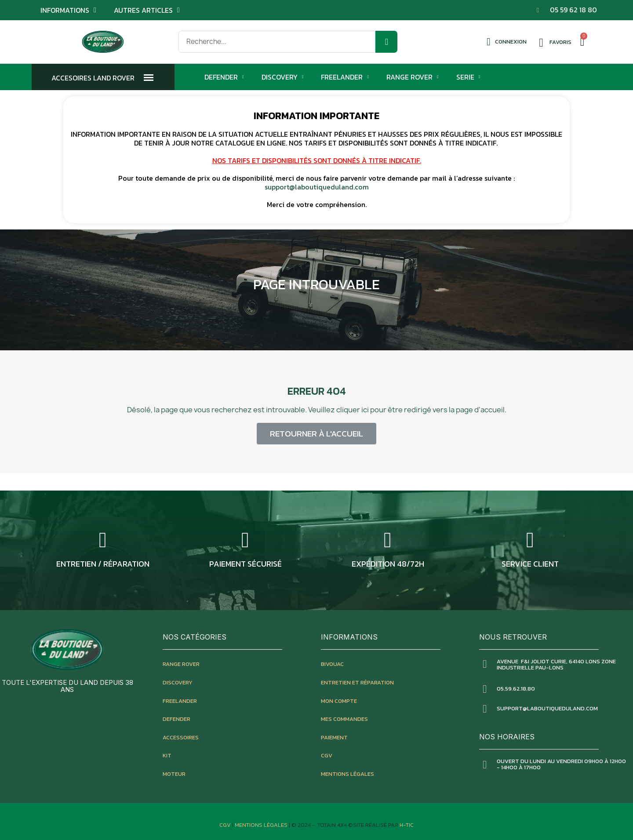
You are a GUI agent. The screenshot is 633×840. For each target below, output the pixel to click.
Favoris (560, 42)
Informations (68, 10)
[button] (316, 434)
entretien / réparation (103, 564)
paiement (334, 737)
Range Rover (413, 77)
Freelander (345, 77)
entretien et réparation (357, 682)
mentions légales (347, 774)
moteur (174, 774)
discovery (178, 682)
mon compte (339, 701)
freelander (180, 701)
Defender (224, 77)
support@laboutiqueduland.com (317, 187)
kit (167, 755)
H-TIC (407, 825)
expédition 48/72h (388, 564)
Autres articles (147, 10)
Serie (468, 77)
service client (530, 564)
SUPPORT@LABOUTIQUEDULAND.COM (547, 708)
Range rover (181, 664)
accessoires (181, 737)
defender (176, 719)
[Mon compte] (507, 42)
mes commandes (344, 719)
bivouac (332, 664)
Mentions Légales (262, 825)
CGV (327, 755)
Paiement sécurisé (246, 564)
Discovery (283, 77)
